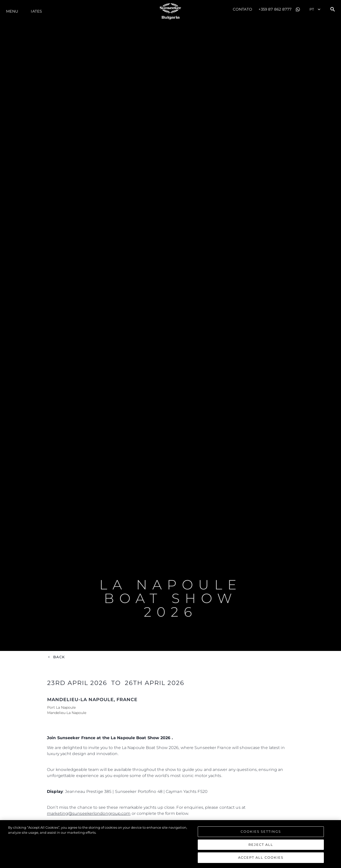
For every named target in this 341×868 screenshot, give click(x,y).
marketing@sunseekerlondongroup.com (89, 813)
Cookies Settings (261, 832)
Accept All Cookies (261, 858)
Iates (36, 11)
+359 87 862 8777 (275, 9)
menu (12, 11)
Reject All (261, 845)
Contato (243, 9)
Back (59, 657)
